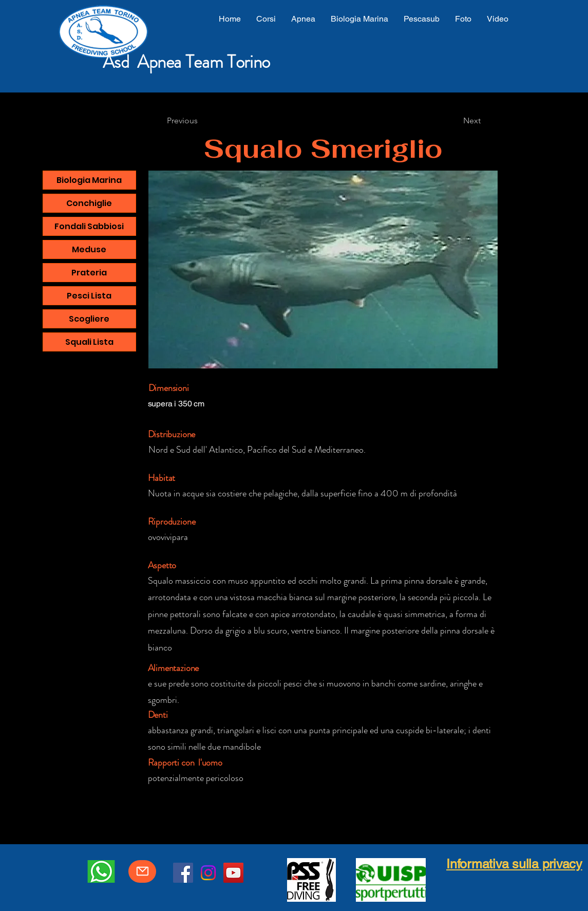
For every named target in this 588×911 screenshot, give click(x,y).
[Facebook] (183, 873)
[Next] (472, 121)
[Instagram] (208, 873)
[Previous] (182, 121)
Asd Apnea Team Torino (186, 62)
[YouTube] (233, 873)
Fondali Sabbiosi (89, 226)
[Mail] (142, 871)
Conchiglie (89, 203)
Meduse (89, 249)
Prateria (89, 273)
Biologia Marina (89, 180)
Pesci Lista (89, 296)
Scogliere (89, 319)
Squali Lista (89, 342)
